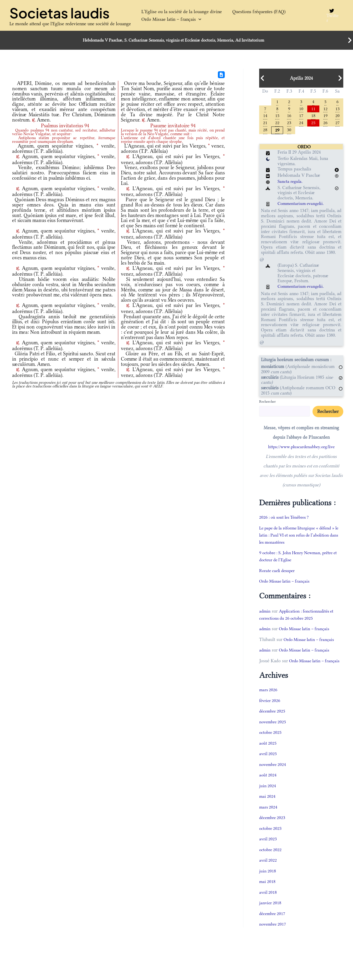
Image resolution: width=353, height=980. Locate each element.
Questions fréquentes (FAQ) (251, 12)
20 (337, 116)
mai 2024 (268, 805)
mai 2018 (268, 890)
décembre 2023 (273, 826)
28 (265, 131)
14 (265, 116)
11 (313, 109)
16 (289, 116)
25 (313, 123)
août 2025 (268, 751)
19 (325, 116)
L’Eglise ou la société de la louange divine (179, 12)
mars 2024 (269, 815)
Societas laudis (60, 13)
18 (313, 116)
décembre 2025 (273, 720)
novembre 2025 (273, 730)
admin (265, 612)
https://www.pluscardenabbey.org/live (301, 448)
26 (325, 123)
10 (301, 109)
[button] (196, 19)
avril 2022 (268, 869)
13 (337, 109)
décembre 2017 (273, 922)
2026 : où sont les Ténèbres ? (286, 519)
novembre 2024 (273, 773)
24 (301, 123)
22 (277, 123)
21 (265, 123)
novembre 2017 (273, 933)
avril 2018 (268, 901)
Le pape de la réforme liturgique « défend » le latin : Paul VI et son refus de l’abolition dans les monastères (301, 536)
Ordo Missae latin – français (169, 19)
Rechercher (267, 403)
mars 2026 (269, 698)
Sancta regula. (291, 183)
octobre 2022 (271, 858)
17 (301, 116)
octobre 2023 (271, 837)
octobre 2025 (271, 741)
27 (337, 123)
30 (289, 131)
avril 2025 (268, 762)
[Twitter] (331, 16)
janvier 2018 (271, 911)
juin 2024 (268, 794)
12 (325, 109)
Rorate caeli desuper (278, 572)
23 (289, 123)
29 (277, 131)
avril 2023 (268, 847)
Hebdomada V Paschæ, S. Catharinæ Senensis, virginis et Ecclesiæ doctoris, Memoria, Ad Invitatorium (173, 40)
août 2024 (268, 784)
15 (277, 116)
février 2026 (270, 709)
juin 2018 (268, 879)
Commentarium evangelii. (302, 205)
